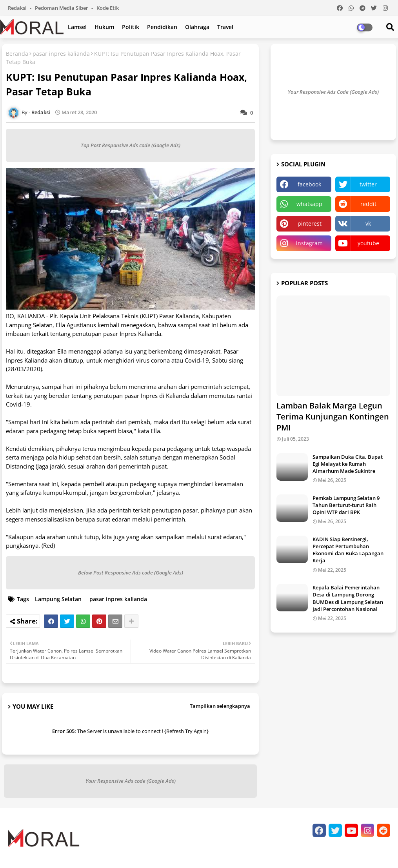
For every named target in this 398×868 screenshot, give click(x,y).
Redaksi (18, 8)
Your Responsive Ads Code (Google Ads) (333, 92)
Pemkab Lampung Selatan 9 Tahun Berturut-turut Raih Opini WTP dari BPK (346, 505)
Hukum (104, 27)
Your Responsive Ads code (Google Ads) (131, 781)
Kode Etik (108, 8)
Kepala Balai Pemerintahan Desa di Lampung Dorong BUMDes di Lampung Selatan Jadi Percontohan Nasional (348, 598)
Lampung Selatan (58, 599)
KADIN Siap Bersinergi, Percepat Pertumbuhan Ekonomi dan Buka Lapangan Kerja (348, 550)
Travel (225, 27)
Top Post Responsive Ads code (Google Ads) (131, 145)
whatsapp (309, 204)
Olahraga (197, 27)
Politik (131, 27)
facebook (309, 184)
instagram (309, 243)
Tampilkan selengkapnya (220, 706)
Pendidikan (162, 27)
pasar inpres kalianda (61, 54)
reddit (368, 204)
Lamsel (77, 27)
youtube (368, 243)
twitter (368, 184)
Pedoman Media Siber (62, 8)
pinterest (310, 223)
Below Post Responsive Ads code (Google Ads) (131, 573)
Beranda (17, 54)
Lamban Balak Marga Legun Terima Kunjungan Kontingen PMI (333, 417)
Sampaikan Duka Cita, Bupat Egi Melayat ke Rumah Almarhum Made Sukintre (348, 464)
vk (368, 223)
